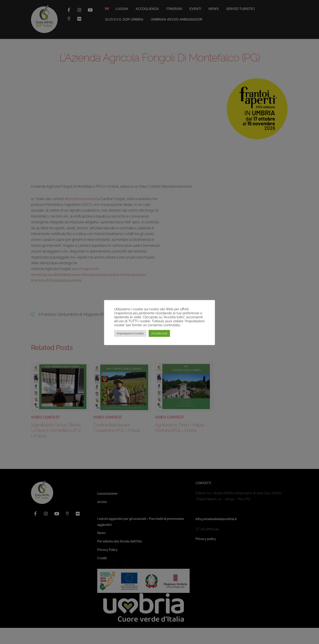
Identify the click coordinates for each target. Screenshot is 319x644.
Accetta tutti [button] (159, 333)
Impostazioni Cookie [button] (130, 333)
